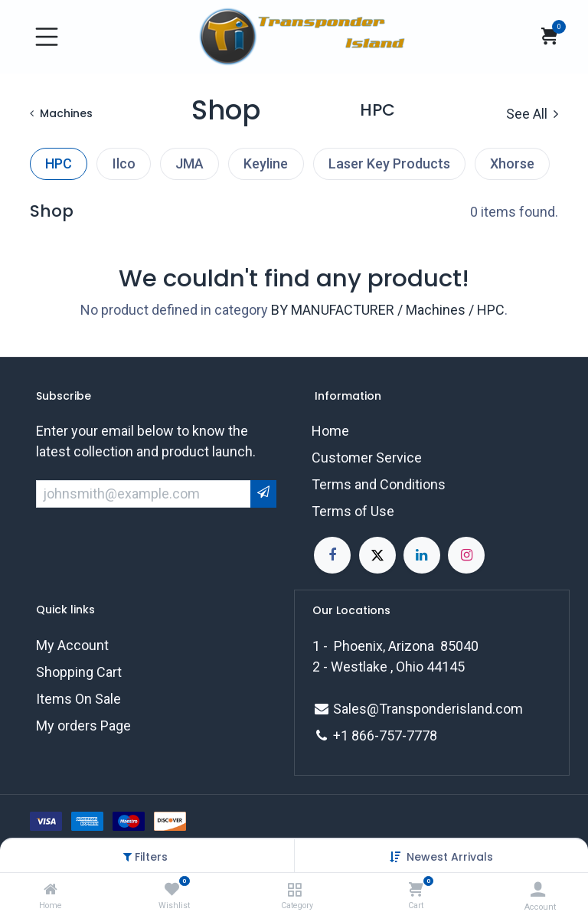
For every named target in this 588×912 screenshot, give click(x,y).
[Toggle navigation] (47, 37)
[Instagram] (466, 555)
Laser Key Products (389, 163)
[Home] (51, 889)
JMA (189, 163)
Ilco (124, 163)
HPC (59, 163)
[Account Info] (538, 889)
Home (330, 431)
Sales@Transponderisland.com (428, 709)
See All (532, 114)
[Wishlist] (172, 889)
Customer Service (367, 458)
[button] (450, 857)
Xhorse (512, 163)
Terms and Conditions (379, 484)
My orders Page (83, 726)
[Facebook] (332, 555)
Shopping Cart (79, 672)
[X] (377, 555)
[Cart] (416, 889)
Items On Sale (78, 699)
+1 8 (346, 735)
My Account (72, 645)
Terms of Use (353, 511)
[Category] (294, 889)
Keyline (266, 163)
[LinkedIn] (422, 555)
